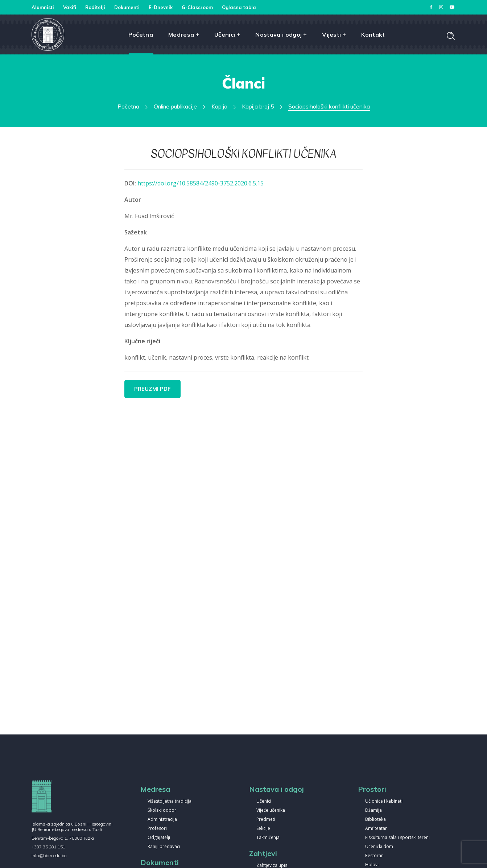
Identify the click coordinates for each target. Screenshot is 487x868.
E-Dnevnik (161, 7)
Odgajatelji (159, 838)
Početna (128, 106)
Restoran (374, 856)
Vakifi (70, 7)
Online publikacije (176, 106)
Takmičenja (268, 838)
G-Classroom (197, 7)
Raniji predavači (164, 847)
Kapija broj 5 (258, 106)
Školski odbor (162, 810)
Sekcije (263, 829)
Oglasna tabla (239, 7)
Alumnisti (43, 7)
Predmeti (266, 820)
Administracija (162, 820)
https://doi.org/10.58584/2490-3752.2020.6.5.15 (201, 183)
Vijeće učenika (271, 810)
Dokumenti (127, 7)
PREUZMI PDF (153, 389)
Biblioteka (375, 820)
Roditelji (95, 7)
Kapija (220, 106)
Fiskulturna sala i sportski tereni (397, 838)
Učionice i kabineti (384, 801)
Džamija (373, 810)
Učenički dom (379, 847)
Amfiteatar (376, 829)
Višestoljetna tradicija (170, 801)
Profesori (157, 829)
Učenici (264, 801)
